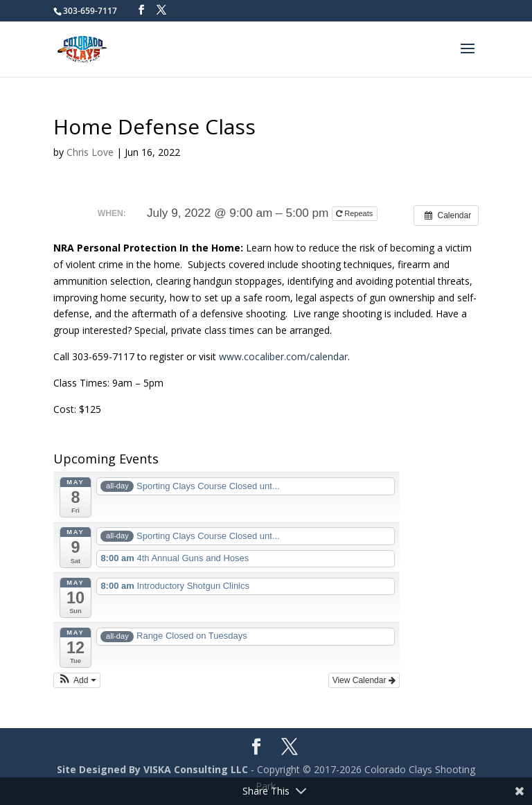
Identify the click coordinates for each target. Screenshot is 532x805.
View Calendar (364, 680)
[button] (77, 680)
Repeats (355, 213)
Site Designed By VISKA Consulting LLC (152, 769)
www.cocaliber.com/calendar (283, 356)
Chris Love (90, 152)
